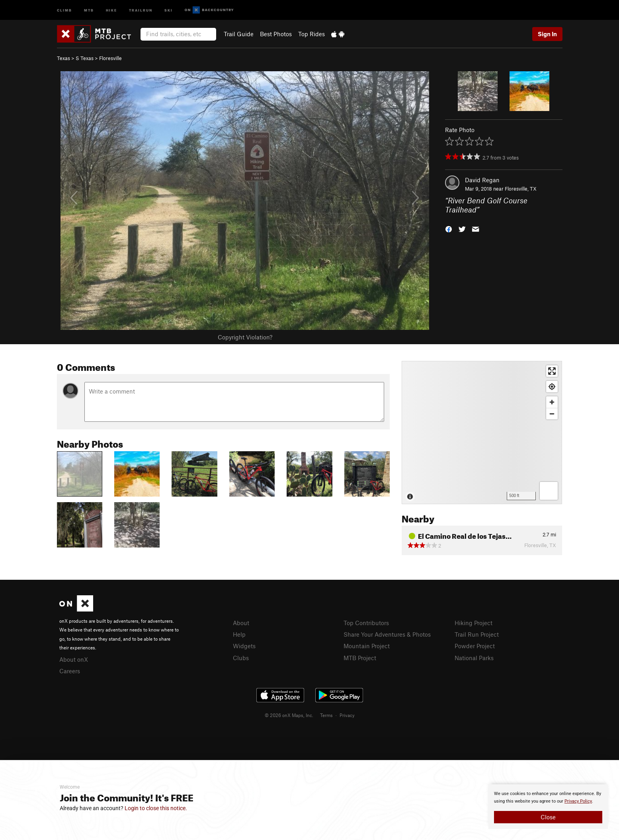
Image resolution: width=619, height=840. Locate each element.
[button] (449, 228)
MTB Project (360, 658)
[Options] (549, 491)
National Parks (474, 658)
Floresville (110, 58)
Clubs (241, 658)
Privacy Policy (578, 801)
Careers (70, 671)
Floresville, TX (521, 189)
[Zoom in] (552, 402)
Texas (63, 58)
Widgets (244, 646)
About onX (74, 659)
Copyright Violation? (245, 337)
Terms (326, 715)
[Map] (482, 433)
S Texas (85, 58)
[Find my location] (552, 387)
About (241, 623)
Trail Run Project (477, 634)
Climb (64, 10)
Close (548, 817)
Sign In (547, 34)
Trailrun (141, 10)
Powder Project (475, 646)
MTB (89, 10)
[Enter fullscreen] (552, 371)
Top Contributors (366, 623)
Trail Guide (239, 34)
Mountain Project (367, 646)
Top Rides (311, 34)
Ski (169, 10)
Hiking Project (474, 623)
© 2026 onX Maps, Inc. (289, 715)
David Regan (482, 180)
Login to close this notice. (156, 808)
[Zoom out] (552, 414)
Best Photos (276, 34)
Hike (111, 10)
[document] (548, 807)
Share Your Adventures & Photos (387, 634)
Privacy (347, 715)
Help (239, 634)
